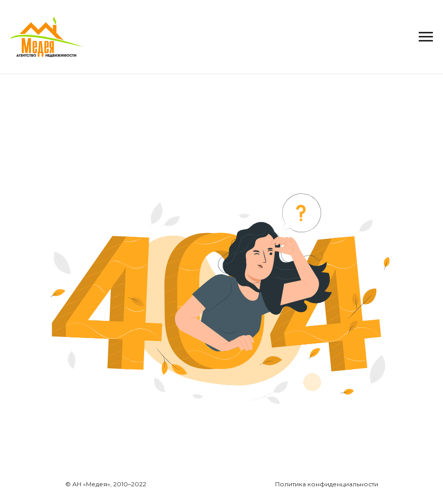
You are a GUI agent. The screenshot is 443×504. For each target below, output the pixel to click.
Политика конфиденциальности (327, 484)
